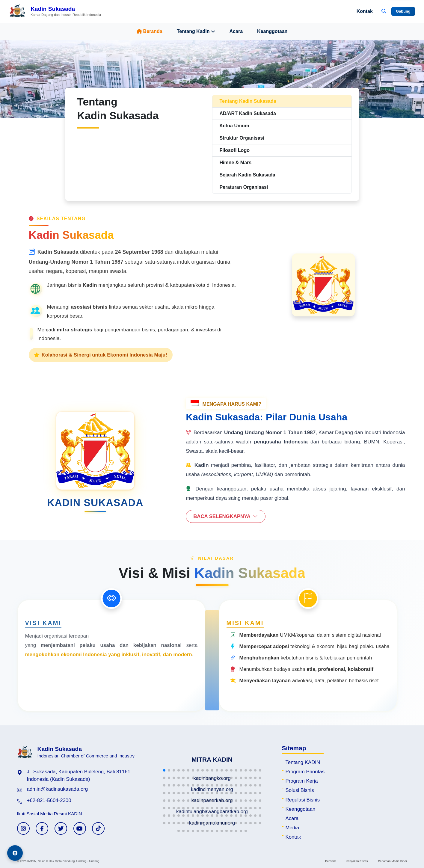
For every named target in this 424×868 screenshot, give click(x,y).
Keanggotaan (272, 31)
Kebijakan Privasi (357, 861)
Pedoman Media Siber (392, 861)
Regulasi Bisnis (302, 800)
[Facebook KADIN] (42, 828)
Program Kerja (301, 781)
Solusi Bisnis (299, 790)
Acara (236, 31)
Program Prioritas (305, 772)
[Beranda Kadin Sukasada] (55, 11)
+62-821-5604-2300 (49, 800)
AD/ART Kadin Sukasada (248, 113)
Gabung (403, 11)
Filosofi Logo (235, 150)
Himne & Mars (236, 163)
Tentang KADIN (303, 762)
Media (292, 828)
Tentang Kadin (196, 31)
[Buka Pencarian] (384, 11)
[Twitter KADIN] (61, 828)
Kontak (365, 11)
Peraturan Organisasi (244, 187)
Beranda (150, 31)
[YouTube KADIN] (80, 828)
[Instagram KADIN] (23, 828)
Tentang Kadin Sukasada (248, 101)
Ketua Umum (234, 126)
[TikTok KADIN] (98, 828)
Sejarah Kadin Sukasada (248, 175)
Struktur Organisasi (242, 138)
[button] (164, 770)
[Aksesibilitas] (15, 853)
